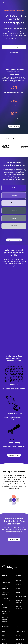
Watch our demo (14, 52)
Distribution (14, 195)
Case (3, 639)
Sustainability (20, 643)
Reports (4, 643)
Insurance (19, 580)
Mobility (18, 588)
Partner (18, 635)
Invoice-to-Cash (21, 596)
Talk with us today (14, 539)
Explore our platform (14, 455)
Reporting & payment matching (5, 619)
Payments (14, 203)
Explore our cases (14, 126)
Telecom (18, 584)
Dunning (14, 218)
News (4, 635)
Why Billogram (20, 639)
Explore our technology (14, 240)
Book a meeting (14, 47)
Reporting (14, 226)
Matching (14, 211)
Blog (3, 631)
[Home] (9, 3)
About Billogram (20, 631)
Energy (18, 592)
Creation (14, 188)
